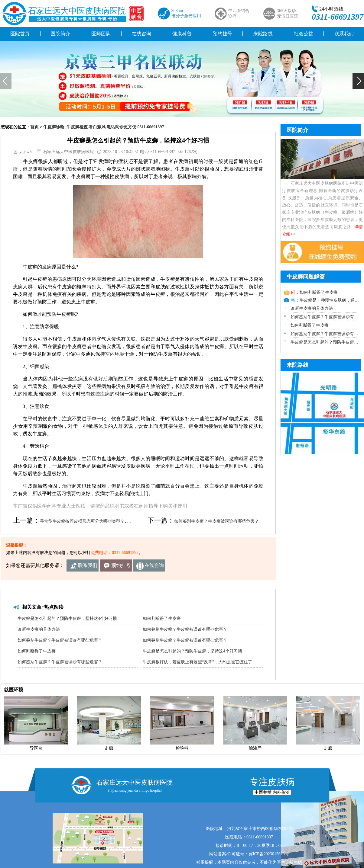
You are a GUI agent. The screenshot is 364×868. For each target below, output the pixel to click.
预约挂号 (223, 34)
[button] (358, 81)
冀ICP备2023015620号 (269, 854)
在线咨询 (141, 34)
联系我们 (88, 565)
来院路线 (263, 34)
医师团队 (101, 34)
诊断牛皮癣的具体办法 (39, 629)
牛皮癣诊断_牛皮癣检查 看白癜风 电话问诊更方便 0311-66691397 (104, 127)
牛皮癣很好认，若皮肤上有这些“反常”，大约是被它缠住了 (197, 662)
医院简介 (60, 34)
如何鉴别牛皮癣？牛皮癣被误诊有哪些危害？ (216, 521)
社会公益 (304, 34)
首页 (34, 127)
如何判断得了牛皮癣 (37, 651)
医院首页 (20, 34)
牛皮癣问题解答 (306, 277)
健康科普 (182, 34)
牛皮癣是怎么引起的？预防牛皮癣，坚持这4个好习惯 (67, 618)
